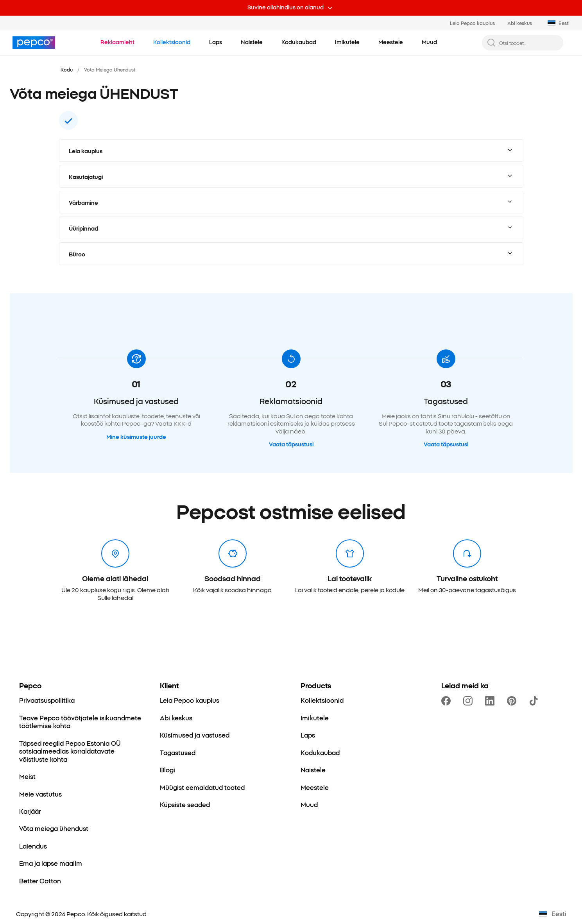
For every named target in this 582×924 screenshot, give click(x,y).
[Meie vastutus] (40, 794)
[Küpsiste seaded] (185, 804)
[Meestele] (315, 787)
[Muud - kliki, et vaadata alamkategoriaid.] (429, 42)
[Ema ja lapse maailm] (51, 863)
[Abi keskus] (176, 718)
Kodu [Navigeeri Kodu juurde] (67, 69)
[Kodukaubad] (320, 752)
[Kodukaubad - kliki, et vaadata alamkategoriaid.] (299, 42)
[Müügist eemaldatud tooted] (202, 787)
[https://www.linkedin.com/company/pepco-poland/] (491, 701)
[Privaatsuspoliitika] (47, 700)
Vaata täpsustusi (291, 444)
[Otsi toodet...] (529, 43)
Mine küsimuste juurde (136, 437)
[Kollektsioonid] (322, 700)
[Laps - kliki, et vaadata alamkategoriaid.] (216, 42)
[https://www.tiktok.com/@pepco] (535, 701)
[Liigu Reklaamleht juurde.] (117, 42)
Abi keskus (520, 23)
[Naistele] (313, 770)
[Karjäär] (30, 811)
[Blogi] (167, 770)
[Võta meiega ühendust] (54, 828)
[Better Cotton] (40, 881)
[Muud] (309, 804)
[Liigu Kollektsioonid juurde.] (172, 42)
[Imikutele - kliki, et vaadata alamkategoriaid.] (347, 42)
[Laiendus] (33, 846)
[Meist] (27, 776)
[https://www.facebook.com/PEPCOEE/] (448, 701)
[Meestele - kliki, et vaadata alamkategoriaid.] (391, 42)
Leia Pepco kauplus (472, 23)
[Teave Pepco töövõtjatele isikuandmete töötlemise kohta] (80, 722)
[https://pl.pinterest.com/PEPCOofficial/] (513, 701)
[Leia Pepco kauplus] (190, 700)
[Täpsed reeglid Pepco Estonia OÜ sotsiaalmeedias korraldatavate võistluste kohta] (80, 751)
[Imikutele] (315, 718)
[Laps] (308, 735)
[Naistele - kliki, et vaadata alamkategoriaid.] (252, 42)
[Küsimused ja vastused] (195, 735)
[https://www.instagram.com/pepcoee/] (469, 701)
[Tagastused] (178, 752)
